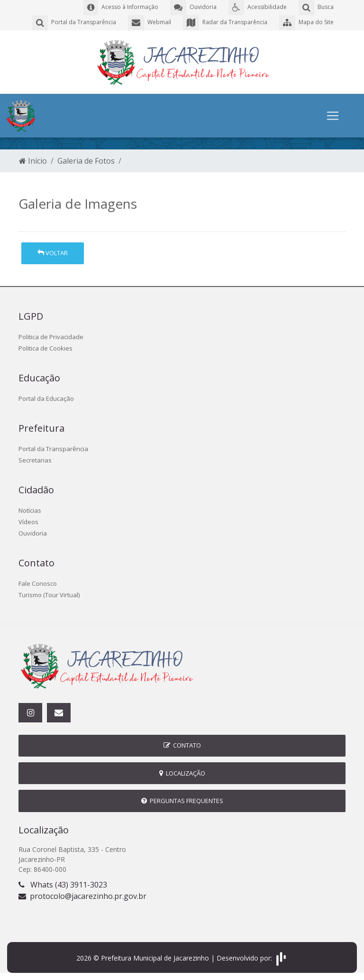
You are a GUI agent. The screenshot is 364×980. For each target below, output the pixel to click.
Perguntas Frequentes (182, 801)
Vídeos (28, 522)
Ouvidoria (33, 533)
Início (33, 161)
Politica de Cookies (45, 348)
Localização (182, 773)
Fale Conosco (38, 583)
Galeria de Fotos (86, 161)
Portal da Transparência (53, 449)
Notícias (30, 510)
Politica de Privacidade (51, 337)
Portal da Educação (46, 398)
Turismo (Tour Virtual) (49, 595)
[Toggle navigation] (333, 116)
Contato (182, 745)
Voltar (53, 253)
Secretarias (35, 460)
